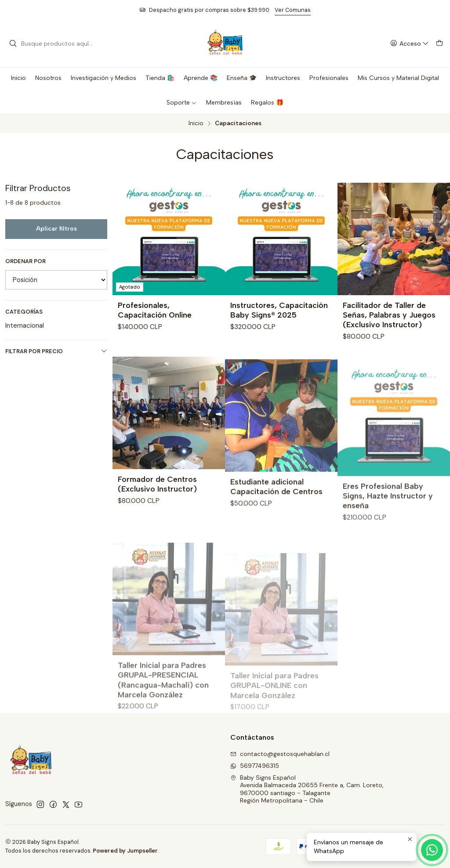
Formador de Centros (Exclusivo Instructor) (157, 516)
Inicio (196, 123)
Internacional (25, 325)
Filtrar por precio (56, 351)
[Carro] (439, 44)
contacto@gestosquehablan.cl (280, 754)
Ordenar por (25, 261)
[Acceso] (410, 44)
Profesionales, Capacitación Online (155, 310)
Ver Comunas (293, 10)
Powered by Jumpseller (125, 851)
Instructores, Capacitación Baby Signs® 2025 (279, 310)
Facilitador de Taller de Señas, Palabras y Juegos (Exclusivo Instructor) (389, 315)
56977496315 (255, 766)
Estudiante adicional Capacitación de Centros (276, 525)
